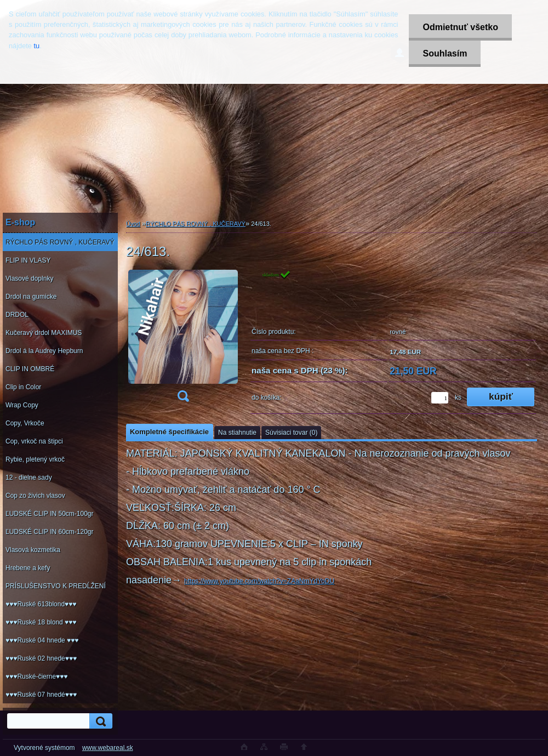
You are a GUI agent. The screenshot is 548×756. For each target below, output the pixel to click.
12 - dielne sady (29, 478)
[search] (99, 721)
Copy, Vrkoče (25, 423)
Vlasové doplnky (29, 278)
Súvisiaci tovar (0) (291, 433)
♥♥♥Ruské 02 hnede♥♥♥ (41, 658)
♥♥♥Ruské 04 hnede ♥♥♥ (42, 640)
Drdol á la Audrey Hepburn (44, 351)
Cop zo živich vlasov (35, 496)
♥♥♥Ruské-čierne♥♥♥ (36, 677)
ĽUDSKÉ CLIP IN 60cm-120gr (50, 532)
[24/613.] (183, 339)
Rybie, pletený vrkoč (35, 459)
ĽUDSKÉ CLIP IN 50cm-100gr (50, 514)
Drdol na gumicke (31, 297)
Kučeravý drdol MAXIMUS (44, 333)
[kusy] (440, 398)
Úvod (133, 224)
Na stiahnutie (237, 433)
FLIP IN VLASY (28, 260)
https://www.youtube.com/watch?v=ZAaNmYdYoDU (259, 581)
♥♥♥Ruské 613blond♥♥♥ (41, 604)
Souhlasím (445, 53)
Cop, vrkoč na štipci (34, 441)
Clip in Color (23, 387)
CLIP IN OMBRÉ (30, 369)
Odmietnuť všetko (460, 27)
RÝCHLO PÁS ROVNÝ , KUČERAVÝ (60, 242)
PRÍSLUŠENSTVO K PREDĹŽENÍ (56, 586)
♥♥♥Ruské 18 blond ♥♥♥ (41, 622)
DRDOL (17, 315)
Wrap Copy (22, 405)
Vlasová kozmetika (33, 550)
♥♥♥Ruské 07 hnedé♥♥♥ (41, 695)
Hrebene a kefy (28, 568)
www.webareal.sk (108, 748)
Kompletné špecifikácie (169, 432)
